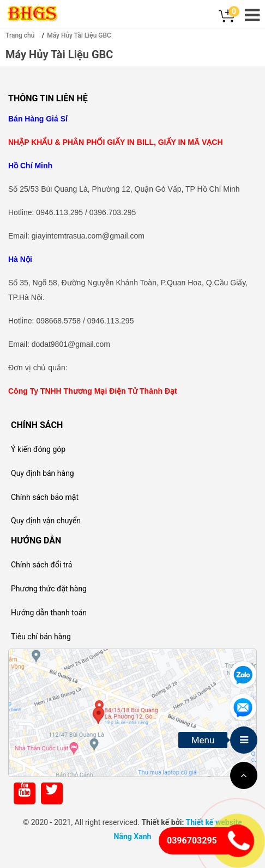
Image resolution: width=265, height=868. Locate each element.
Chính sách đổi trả (41, 565)
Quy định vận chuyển (46, 521)
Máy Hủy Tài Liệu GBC (79, 35)
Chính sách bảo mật (45, 497)
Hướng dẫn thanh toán (49, 613)
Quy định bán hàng (43, 473)
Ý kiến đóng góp (38, 449)
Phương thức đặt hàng (49, 589)
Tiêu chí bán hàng (41, 637)
